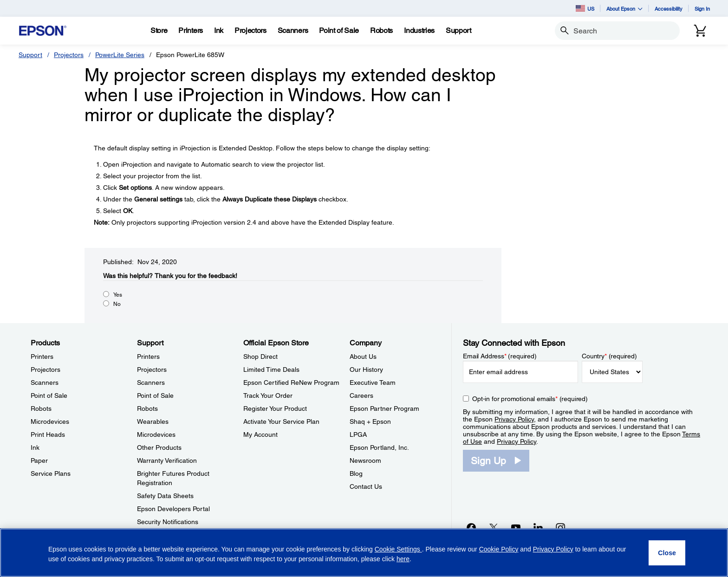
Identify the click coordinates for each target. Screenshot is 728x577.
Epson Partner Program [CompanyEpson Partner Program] (384, 408)
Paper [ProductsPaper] (39, 460)
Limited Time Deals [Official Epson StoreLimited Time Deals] (271, 370)
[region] (364, 553)
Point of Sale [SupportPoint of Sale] (155, 395)
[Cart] (700, 31)
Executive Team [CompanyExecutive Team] (373, 383)
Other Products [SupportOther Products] (159, 447)
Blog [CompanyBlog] (356, 473)
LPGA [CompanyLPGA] (358, 434)
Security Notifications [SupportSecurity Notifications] (168, 522)
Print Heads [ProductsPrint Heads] (48, 434)
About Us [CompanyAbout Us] (363, 357)
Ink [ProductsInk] (35, 447)
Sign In (702, 9)
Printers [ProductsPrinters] (42, 357)
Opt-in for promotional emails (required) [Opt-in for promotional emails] (530, 399)
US (585, 8)
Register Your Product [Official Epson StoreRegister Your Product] (275, 408)
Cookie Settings (398, 549)
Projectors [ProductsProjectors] (45, 370)
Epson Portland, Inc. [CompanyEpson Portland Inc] (379, 447)
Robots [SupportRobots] (147, 408)
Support (30, 55)
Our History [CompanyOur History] (366, 370)
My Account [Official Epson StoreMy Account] (260, 434)
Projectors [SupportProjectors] (152, 370)
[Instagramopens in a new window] (560, 527)
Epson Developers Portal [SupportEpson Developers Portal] (173, 509)
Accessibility (669, 9)
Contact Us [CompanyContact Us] (366, 486)
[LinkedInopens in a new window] (538, 527)
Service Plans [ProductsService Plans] (51, 473)
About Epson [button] (624, 9)
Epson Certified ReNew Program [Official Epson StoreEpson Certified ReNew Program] (291, 383)
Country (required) (609, 356)
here (403, 559)
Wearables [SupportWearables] (153, 421)
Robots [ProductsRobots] (41, 408)
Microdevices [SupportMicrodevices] (156, 434)
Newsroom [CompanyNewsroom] (365, 460)
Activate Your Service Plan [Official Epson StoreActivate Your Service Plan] (281, 421)
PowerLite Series (120, 55)
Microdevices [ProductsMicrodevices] (50, 421)
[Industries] (419, 31)
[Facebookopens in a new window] (471, 527)
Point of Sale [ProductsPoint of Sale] (49, 395)
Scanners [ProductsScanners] (45, 383)
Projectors (69, 55)
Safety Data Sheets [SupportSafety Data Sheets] (165, 496)
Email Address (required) (500, 356)
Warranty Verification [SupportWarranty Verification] (167, 460)
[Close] (667, 553)
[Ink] (219, 31)
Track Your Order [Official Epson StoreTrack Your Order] (268, 395)
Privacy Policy (514, 419)
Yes (118, 295)
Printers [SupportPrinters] (148, 357)
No (117, 304)
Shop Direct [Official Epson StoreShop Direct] (260, 357)
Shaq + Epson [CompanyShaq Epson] (370, 421)
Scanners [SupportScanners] (151, 383)
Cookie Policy (499, 549)
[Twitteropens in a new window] (494, 527)
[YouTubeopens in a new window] (516, 527)
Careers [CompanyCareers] (361, 395)
